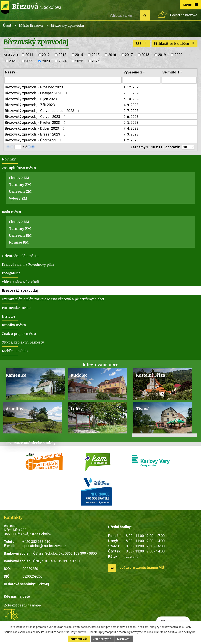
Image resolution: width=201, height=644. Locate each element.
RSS (142, 43)
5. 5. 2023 (131, 123)
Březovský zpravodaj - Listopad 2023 (37, 94)
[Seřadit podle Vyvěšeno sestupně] (144, 72)
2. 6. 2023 (131, 117)
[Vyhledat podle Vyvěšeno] (142, 80)
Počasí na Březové (184, 15)
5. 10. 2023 (132, 99)
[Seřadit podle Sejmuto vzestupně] (181, 71)
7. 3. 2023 (131, 135)
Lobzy (77, 410)
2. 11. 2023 (132, 94)
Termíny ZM (20, 185)
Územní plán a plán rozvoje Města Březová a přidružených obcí (53, 300)
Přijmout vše (79, 639)
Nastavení (124, 639)
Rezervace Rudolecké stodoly (31, 444)
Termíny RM (20, 229)
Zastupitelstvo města (19, 169)
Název (10, 72)
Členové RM (19, 223)
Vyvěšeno (133, 72)
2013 (62, 55)
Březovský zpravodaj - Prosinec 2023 (37, 88)
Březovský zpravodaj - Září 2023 (33, 105)
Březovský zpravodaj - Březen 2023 (36, 135)
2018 (145, 55)
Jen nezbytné (102, 639)
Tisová (143, 410)
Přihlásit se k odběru (175, 43)
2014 (79, 55)
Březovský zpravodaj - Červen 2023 (36, 117)
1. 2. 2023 (131, 141)
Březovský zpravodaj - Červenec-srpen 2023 (43, 111)
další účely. (185, 627)
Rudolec (79, 376)
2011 (29, 55)
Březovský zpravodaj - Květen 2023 (36, 123)
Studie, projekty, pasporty (23, 343)
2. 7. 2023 (131, 111)
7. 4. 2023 (131, 129)
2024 (62, 61)
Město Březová (31, 25)
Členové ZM (19, 179)
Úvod (7, 25)
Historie (9, 317)
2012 (46, 55)
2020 (178, 55)
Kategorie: (11, 54)
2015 (96, 55)
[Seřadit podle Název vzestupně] (17, 71)
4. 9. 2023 (131, 105)
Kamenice (16, 376)
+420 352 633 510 (36, 543)
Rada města (11, 213)
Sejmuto (171, 72)
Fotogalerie (11, 274)
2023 (46, 61)
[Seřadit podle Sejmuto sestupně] (181, 72)
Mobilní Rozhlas (15, 352)
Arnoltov (15, 410)
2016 (112, 55)
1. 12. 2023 (132, 88)
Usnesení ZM (20, 192)
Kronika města (14, 326)
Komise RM (19, 243)
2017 (129, 55)
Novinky (9, 160)
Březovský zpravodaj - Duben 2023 (35, 129)
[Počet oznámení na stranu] (187, 148)
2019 (162, 55)
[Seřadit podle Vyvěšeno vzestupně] (144, 71)
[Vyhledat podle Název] (63, 80)
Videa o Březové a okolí (21, 283)
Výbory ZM (18, 199)
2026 (96, 61)
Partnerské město (16, 309)
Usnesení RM (20, 236)
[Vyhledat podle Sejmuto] (179, 80)
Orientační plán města (20, 257)
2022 (29, 61)
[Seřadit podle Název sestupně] (17, 72)
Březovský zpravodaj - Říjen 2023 (34, 99)
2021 (13, 61)
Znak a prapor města (19, 334)
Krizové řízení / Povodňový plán (28, 265)
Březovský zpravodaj (20, 291)
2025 (79, 61)
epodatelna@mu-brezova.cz (44, 547)
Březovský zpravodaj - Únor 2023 (34, 141)
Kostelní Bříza (151, 376)
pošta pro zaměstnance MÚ (142, 568)
